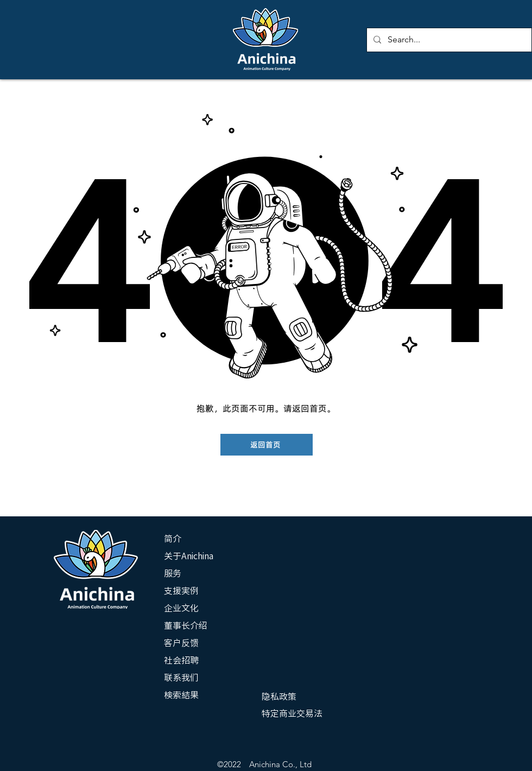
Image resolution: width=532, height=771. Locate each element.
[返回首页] (267, 445)
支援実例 (181, 591)
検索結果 (181, 695)
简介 (173, 539)
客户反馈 (181, 643)
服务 (173, 573)
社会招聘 (181, 660)
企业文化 (181, 608)
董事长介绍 (186, 625)
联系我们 (181, 678)
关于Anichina (189, 556)
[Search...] (448, 40)
